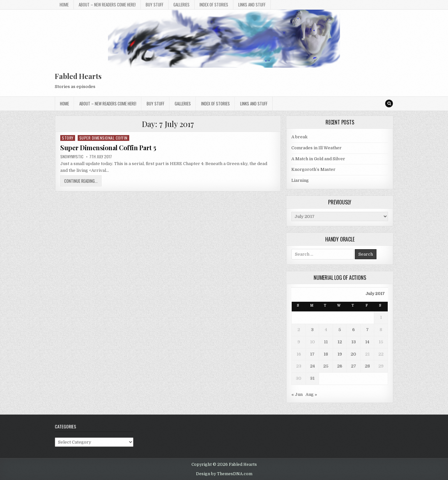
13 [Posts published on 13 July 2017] (354, 342)
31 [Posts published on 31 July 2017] (312, 378)
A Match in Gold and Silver (318, 159)
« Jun (297, 394)
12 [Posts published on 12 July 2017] (340, 342)
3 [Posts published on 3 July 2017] (312, 330)
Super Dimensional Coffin (103, 138)
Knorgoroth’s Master (313, 169)
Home (64, 5)
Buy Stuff (155, 5)
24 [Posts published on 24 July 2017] (312, 366)
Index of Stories (214, 5)
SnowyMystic (72, 157)
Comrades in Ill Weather (317, 148)
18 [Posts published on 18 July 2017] (326, 354)
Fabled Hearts (78, 76)
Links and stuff (252, 5)
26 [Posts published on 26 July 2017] (340, 366)
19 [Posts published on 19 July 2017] (340, 354)
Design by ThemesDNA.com (224, 474)
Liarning (300, 180)
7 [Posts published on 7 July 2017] (367, 330)
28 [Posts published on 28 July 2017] (367, 366)
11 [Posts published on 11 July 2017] (326, 342)
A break (299, 137)
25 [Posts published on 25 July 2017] (326, 366)
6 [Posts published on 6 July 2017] (354, 330)
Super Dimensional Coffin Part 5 (108, 147)
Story (68, 138)
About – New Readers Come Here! (107, 5)
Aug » (311, 394)
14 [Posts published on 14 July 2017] (367, 342)
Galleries (181, 5)
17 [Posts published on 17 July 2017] (312, 354)
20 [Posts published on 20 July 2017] (353, 354)
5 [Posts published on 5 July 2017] (340, 330)
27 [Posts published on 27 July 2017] (354, 366)
